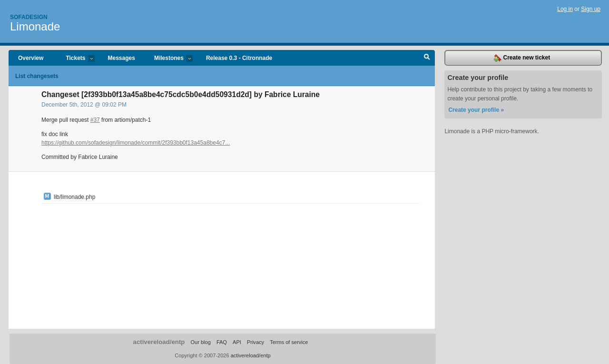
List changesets (37, 76)
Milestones (169, 59)
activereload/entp (159, 342)
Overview (31, 58)
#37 (95, 120)
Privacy (255, 342)
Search (427, 58)
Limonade (35, 26)
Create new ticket (522, 58)
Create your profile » (476, 110)
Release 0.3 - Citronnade (239, 58)
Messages (122, 58)
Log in (565, 9)
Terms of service (289, 342)
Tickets (75, 59)
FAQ (222, 342)
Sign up (591, 9)
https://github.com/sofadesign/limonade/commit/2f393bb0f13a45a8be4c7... (136, 143)
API (237, 342)
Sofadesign (29, 17)
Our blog (200, 342)
